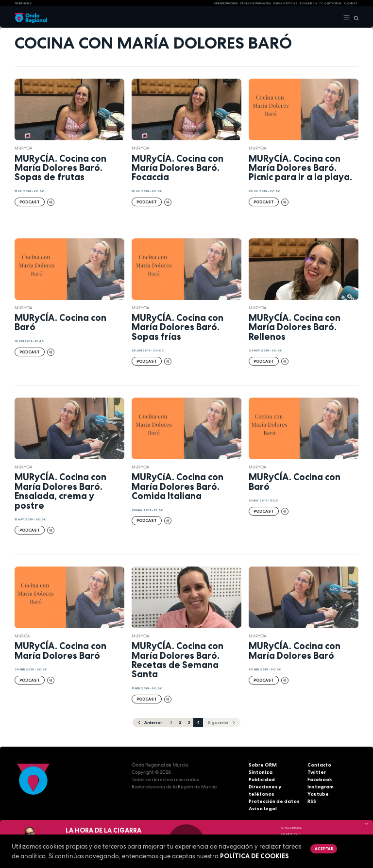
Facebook (320, 779)
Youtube (318, 794)
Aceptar (324, 849)
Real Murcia (308, 3)
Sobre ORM (263, 765)
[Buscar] (354, 17)
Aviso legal (263, 809)
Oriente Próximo (226, 3)
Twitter (317, 772)
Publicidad (262, 779)
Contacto (319, 765)
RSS (312, 801)
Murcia (22, 636)
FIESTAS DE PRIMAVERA (256, 3)
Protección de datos (274, 801)
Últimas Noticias (285, 3)
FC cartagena (331, 3)
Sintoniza (261, 772)
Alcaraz (351, 3)
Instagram (321, 787)
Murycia (23, 148)
